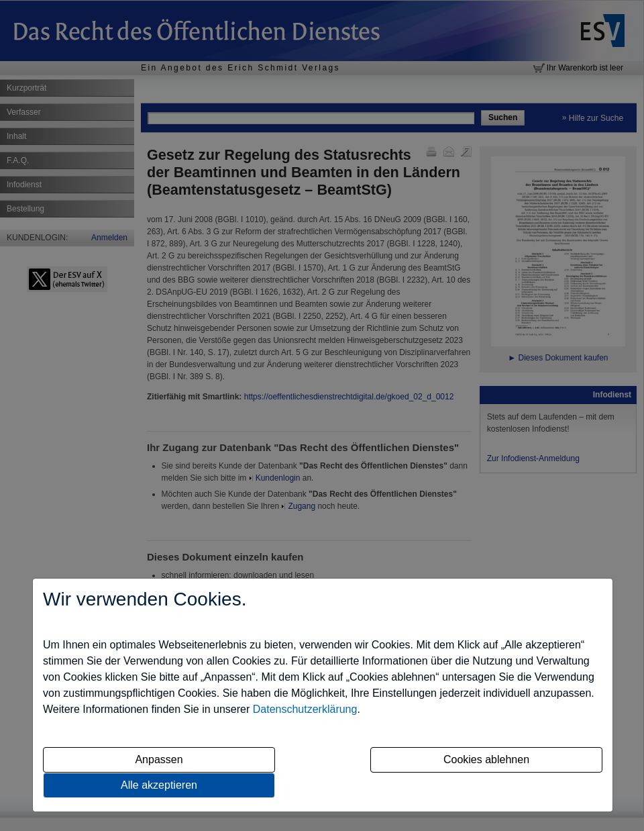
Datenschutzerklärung (305, 709)
